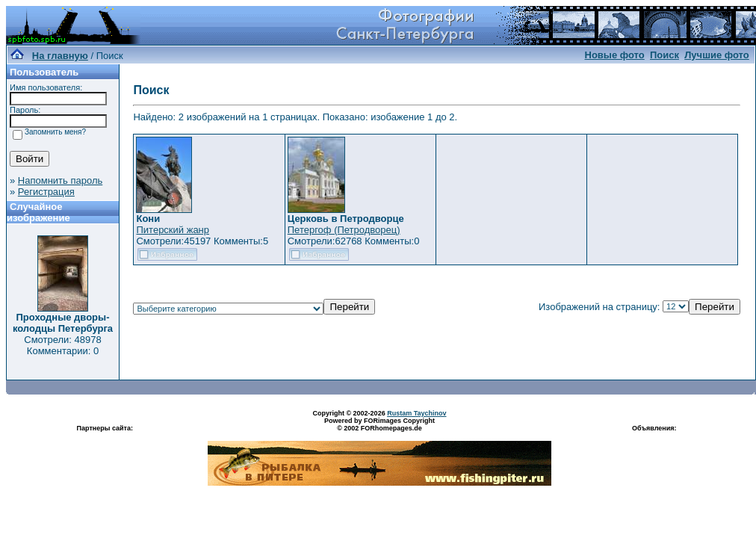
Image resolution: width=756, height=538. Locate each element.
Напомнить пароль (60, 180)
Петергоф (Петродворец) (344, 230)
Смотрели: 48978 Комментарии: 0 (62, 345)
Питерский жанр (173, 230)
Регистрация (46, 192)
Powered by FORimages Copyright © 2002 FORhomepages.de (379, 424)
